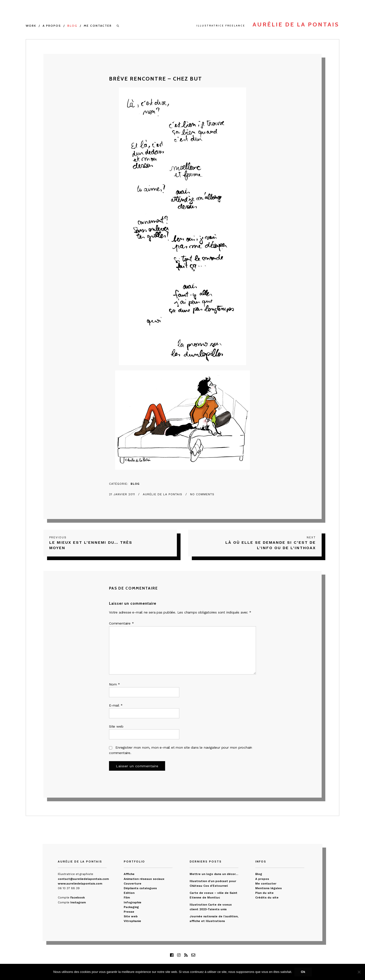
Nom (115, 684)
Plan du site (264, 893)
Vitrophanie (132, 921)
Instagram (78, 902)
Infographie (133, 902)
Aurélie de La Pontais (163, 494)
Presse (129, 912)
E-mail (116, 705)
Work (31, 26)
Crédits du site (267, 897)
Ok (303, 972)
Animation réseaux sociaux (144, 879)
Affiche (129, 874)
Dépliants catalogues (140, 888)
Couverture (133, 884)
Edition (129, 893)
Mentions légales (268, 888)
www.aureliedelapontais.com (80, 884)
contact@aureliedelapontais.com (83, 879)
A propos (52, 26)
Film (127, 897)
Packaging (131, 907)
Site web (116, 726)
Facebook (78, 897)
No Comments (202, 494)
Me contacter (98, 26)
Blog (72, 26)
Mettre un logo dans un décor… (214, 874)
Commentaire (121, 623)
